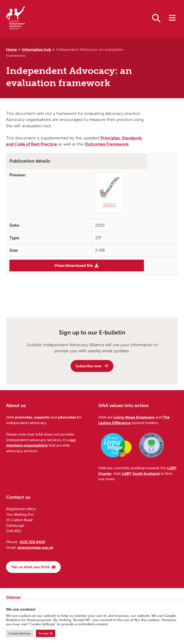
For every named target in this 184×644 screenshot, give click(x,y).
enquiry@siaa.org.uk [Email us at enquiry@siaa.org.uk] (35, 548)
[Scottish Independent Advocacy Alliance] (15, 19)
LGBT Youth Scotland (141, 474)
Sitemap (13, 597)
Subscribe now (92, 366)
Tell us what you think (33, 567)
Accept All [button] (46, 633)
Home (11, 49)
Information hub (36, 49)
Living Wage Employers (134, 417)
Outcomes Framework (107, 144)
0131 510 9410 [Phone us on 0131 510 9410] (32, 542)
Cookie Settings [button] (20, 633)
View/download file (77, 266)
